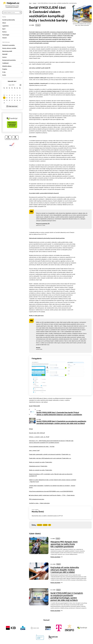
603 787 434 (36, 635)
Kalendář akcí (12, 81)
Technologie (6, 35)
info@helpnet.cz (46, 635)
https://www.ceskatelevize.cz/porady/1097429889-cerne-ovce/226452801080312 (51, 473)
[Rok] (14, 85)
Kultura (4, 32)
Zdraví (4, 23)
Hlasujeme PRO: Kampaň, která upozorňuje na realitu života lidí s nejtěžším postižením (64, 526)
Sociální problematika (9, 20)
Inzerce (4, 57)
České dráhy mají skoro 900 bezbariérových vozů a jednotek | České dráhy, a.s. (50, 440)
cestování (40, 506)
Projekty (5, 69)
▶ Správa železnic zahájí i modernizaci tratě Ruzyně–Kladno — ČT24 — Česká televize (52, 477)
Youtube (15, 138)
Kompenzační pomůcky (9, 60)
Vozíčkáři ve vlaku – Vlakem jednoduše (39, 485)
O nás (4, 72)
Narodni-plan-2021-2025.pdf (37, 414)
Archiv (4, 75)
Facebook (8, 138)
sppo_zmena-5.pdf (34, 432)
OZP (50, 506)
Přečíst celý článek (55, 538)
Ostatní (4, 38)
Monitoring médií (7, 51)
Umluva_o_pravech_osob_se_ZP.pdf (39, 418)
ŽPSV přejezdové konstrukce (37, 481)
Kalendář (5, 54)
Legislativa (5, 26)
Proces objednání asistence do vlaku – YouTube (42, 428)
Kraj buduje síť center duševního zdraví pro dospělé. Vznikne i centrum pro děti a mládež (65, 551)
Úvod (30, 3)
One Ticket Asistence (35, 118)
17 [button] (4, 98)
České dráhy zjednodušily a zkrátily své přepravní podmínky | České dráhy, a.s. (50, 436)
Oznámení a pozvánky (9, 45)
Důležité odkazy (7, 66)
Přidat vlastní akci (13, 106)
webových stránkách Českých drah (50, 91)
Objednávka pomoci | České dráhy (38, 448)
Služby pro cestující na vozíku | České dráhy (41, 444)
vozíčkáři (45, 506)
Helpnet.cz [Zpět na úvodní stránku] (14, 3)
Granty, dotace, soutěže (9, 48)
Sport (4, 29)
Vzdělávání (5, 63)
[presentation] (39, 527)
